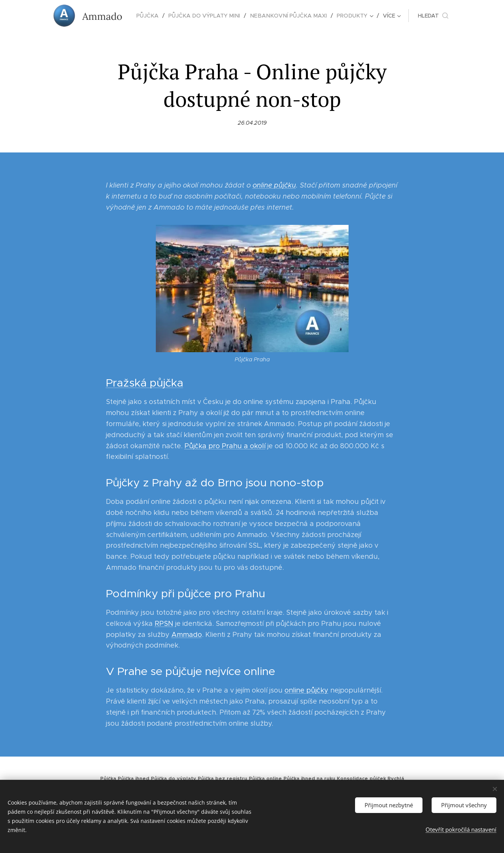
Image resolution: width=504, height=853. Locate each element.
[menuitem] (153, 16)
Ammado (186, 635)
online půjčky (306, 691)
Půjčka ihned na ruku (309, 779)
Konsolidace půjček (361, 779)
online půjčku (274, 185)
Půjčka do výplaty (174, 779)
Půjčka (108, 779)
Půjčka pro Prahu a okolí (225, 446)
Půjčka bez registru (222, 779)
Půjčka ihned (134, 779)
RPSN (164, 624)
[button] (429, 16)
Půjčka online (265, 779)
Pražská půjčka (144, 383)
